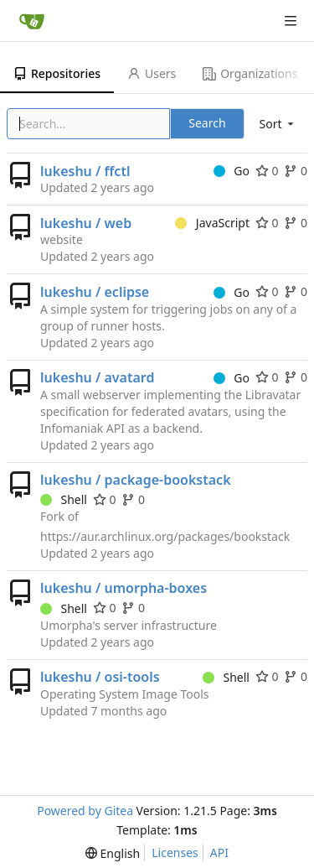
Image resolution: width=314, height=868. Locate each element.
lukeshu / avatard (97, 377)
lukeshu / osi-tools (100, 677)
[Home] (32, 21)
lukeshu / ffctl (85, 171)
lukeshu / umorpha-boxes (124, 588)
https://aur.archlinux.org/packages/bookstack (165, 536)
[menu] (278, 124)
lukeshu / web (86, 223)
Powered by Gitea (85, 811)
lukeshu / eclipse (95, 292)
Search (207, 123)
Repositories (57, 73)
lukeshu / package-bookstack (136, 480)
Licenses (175, 852)
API (219, 852)
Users (152, 73)
